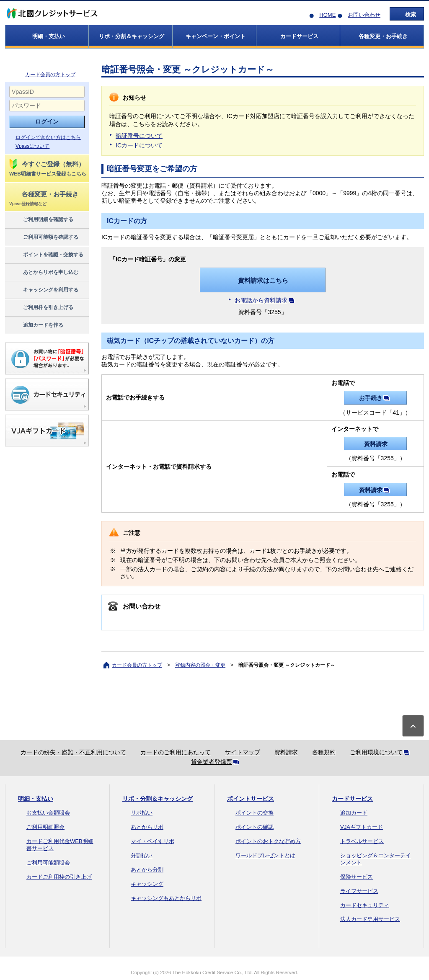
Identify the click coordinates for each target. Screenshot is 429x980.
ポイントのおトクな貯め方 (268, 841)
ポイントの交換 (255, 813)
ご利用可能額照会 (48, 863)
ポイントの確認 (255, 827)
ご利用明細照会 (45, 827)
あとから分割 (147, 870)
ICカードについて (139, 145)
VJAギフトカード (362, 827)
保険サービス (357, 877)
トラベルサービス (362, 841)
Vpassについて (32, 146)
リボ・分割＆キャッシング (158, 799)
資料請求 (376, 444)
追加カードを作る (36, 325)
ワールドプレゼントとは (265, 855)
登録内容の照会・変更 (200, 665)
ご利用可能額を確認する (43, 237)
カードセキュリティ (365, 905)
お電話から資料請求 (266, 300)
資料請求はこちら (263, 280)
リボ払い (142, 813)
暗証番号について (139, 136)
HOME (327, 15)
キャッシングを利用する (43, 290)
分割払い (142, 855)
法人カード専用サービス (370, 919)
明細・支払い (36, 799)
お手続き (376, 398)
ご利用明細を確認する (41, 220)
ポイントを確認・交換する (46, 255)
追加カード (354, 813)
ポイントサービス (251, 799)
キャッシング (147, 884)
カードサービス (352, 799)
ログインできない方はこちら (48, 137)
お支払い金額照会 (48, 813)
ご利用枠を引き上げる (41, 308)
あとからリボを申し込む (43, 273)
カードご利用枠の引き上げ (59, 877)
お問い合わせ (364, 15)
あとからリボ (147, 827)
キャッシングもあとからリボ (166, 898)
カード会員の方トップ (50, 75)
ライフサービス (359, 891)
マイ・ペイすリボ (152, 841)
